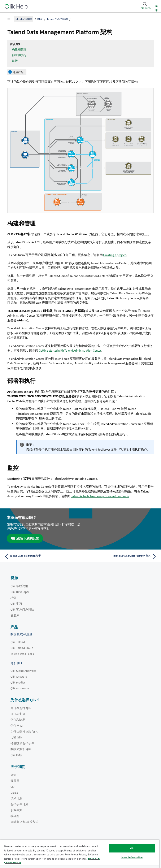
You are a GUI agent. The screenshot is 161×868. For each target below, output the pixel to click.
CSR (13, 787)
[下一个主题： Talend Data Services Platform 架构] (120, 556)
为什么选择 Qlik (21, 708)
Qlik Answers (19, 677)
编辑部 (15, 816)
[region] (80, 854)
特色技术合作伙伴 (22, 743)
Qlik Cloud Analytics (23, 671)
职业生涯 (16, 810)
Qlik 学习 (16, 604)
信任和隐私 (18, 720)
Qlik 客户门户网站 (22, 609)
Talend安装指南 (23, 19)
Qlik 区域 (16, 755)
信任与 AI (17, 726)
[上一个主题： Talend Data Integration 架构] (41, 556)
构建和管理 (19, 49)
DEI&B (14, 793)
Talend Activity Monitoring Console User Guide (100, 496)
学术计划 (16, 798)
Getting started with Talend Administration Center (70, 350)
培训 (13, 598)
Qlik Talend (18, 642)
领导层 (15, 781)
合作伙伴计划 (19, 804)
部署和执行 (19, 55)
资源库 (15, 615)
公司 (13, 775)
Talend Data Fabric (22, 654)
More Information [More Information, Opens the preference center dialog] (132, 857)
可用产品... (19, 72)
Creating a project (114, 255)
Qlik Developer (20, 592)
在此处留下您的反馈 (25, 538)
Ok (132, 848)
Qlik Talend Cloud (22, 648)
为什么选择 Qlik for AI (25, 732)
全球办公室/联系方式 (24, 822)
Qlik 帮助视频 (19, 586)
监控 (15, 61)
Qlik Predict (18, 682)
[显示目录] (8, 19)
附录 (40, 19)
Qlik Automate (20, 688)
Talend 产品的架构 (57, 19)
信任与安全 (18, 714)
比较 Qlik (16, 737)
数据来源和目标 (21, 749)
